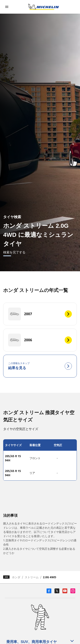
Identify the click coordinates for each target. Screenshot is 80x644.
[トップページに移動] (44, 7)
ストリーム (32, 577)
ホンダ (16, 577)
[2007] (40, 314)
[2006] (40, 340)
